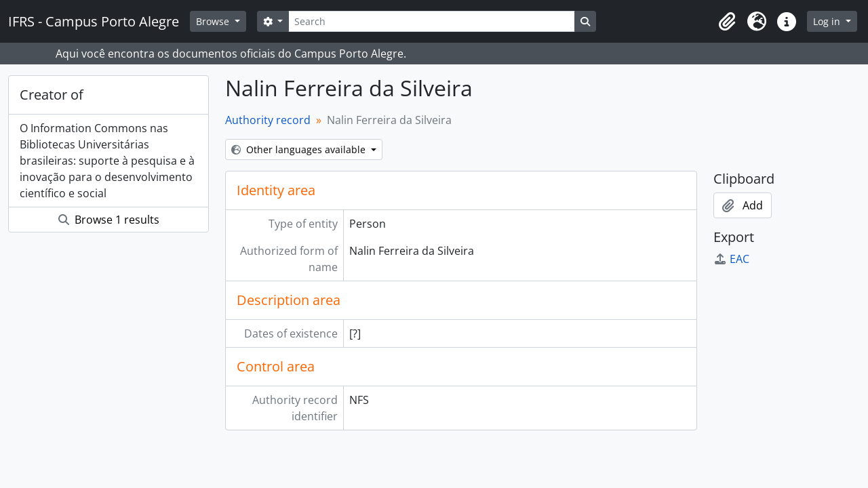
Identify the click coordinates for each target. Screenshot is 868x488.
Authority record (268, 120)
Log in (828, 21)
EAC (731, 259)
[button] (727, 22)
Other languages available (300, 149)
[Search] (431, 21)
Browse (214, 21)
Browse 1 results (109, 220)
